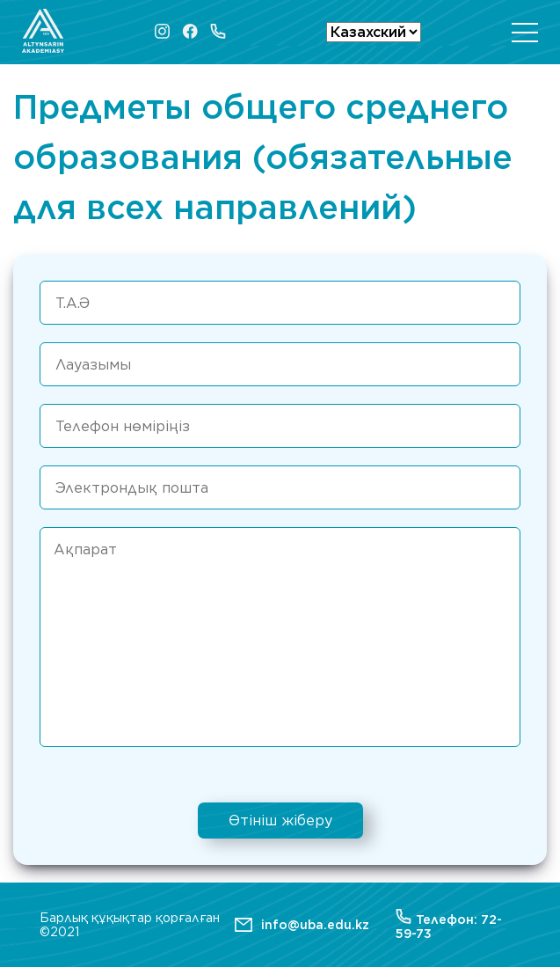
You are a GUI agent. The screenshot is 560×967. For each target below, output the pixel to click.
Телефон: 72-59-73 (449, 925)
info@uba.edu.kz (315, 925)
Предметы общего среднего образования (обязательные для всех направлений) (263, 157)
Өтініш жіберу (280, 820)
